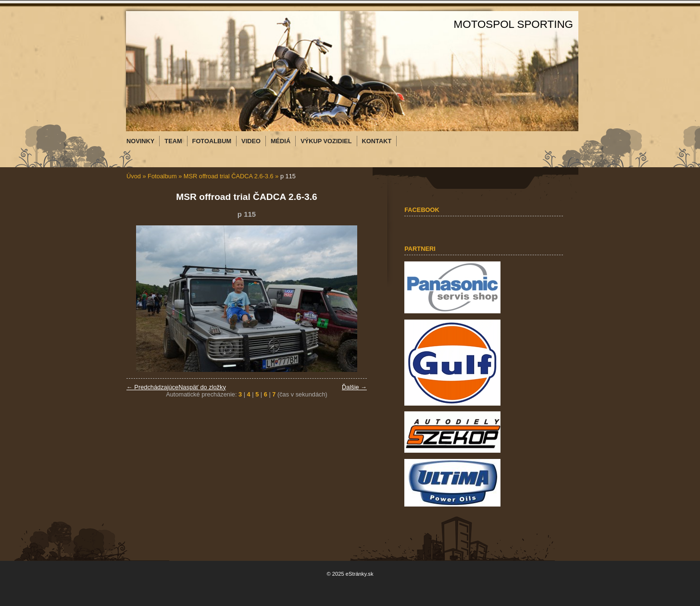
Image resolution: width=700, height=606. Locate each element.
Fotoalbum (162, 176)
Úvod (134, 176)
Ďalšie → (354, 387)
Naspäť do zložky (202, 387)
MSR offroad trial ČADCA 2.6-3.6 (229, 176)
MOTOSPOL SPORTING (513, 24)
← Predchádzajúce (152, 387)
